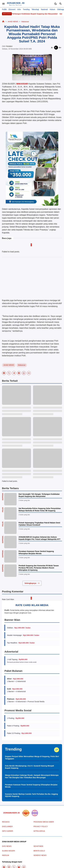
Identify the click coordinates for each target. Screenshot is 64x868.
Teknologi (35, 9)
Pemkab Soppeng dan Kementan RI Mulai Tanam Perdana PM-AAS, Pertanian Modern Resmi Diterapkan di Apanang (39, 568)
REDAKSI (6, 822)
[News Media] (35, 813)
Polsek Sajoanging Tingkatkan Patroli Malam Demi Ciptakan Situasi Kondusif (39, 524)
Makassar (22, 365)
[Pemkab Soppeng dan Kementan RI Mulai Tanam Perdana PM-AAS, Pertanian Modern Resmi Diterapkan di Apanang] (10, 571)
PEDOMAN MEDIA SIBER (44, 822)
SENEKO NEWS (40, 855)
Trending (26, 9)
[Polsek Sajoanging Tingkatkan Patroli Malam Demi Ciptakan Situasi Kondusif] (10, 528)
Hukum (52, 9)
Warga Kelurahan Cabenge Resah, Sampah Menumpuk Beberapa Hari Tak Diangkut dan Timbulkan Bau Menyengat (32, 776)
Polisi (3, 510)
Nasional (44, 9)
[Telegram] (14, 373)
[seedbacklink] (26, 813)
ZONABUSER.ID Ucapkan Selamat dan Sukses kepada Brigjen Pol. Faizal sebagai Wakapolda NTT (40, 538)
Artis (19, 9)
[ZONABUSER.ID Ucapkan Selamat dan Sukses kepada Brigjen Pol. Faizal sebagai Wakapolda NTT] (10, 542)
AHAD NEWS (9, 365)
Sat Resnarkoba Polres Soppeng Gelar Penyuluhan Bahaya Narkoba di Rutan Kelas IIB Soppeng (40, 510)
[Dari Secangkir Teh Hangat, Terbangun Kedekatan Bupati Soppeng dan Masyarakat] (10, 499)
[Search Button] (61, 4)
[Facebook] (4, 373)
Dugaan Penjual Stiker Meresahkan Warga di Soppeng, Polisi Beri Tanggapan (32, 758)
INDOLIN (6, 855)
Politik (4, 9)
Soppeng (3, 497)
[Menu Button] (3, 4)
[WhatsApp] (24, 373)
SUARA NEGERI (8, 851)
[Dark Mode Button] (56, 4)
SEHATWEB (38, 846)
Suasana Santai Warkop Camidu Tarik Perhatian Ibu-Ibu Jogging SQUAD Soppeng (31, 795)
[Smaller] (52, 48)
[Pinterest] (19, 373)
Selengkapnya (32, 583)
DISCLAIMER (7, 826)
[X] (9, 373)
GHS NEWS (7, 846)
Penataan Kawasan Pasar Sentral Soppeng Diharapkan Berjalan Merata (36, 552)
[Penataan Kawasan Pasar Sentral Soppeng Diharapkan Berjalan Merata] (10, 556)
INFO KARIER (8, 831)
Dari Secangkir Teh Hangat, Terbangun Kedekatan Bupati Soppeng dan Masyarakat (39, 495)
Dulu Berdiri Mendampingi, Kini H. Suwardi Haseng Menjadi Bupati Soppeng (29, 767)
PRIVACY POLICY (41, 826)
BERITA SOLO (39, 851)
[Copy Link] (29, 373)
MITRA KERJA (39, 831)
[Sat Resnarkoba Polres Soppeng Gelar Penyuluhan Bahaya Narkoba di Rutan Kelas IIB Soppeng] (10, 513)
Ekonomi (12, 9)
